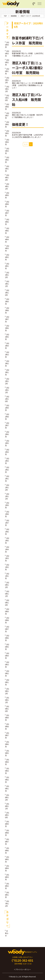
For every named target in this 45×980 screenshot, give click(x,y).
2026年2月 (7, 62)
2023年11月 (7, 284)
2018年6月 (7, 850)
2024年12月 (7, 177)
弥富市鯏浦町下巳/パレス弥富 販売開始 (28, 40)
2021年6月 (7, 532)
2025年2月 (7, 160)
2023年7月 (7, 319)
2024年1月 (7, 266)
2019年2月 (7, 780)
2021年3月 (7, 558)
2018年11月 (7, 806)
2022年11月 (7, 390)
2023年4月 (7, 346)
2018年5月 (7, 859)
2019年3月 (7, 771)
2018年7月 (7, 842)
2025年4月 (7, 142)
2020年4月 (7, 656)
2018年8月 (7, 833)
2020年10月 (7, 603)
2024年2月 (7, 257)
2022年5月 (7, 443)
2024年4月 (7, 239)
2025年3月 (7, 151)
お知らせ (7, 933)
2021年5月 (7, 540)
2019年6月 (7, 744)
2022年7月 (7, 425)
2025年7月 (7, 115)
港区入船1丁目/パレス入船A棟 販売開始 (27, 100)
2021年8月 (7, 514)
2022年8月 (7, 417)
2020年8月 (7, 620)
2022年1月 (7, 479)
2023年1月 (7, 372)
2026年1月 (7, 71)
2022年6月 (7, 434)
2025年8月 (7, 107)
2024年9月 (7, 195)
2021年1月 (7, 576)
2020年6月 (7, 638)
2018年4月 (7, 868)
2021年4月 (7, 549)
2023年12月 (7, 275)
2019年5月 (7, 753)
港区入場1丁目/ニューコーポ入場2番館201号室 (28, 84)
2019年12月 (7, 691)
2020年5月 (7, 647)
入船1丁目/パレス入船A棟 (25, 115)
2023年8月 (7, 310)
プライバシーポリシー (23, 969)
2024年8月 (7, 204)
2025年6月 (7, 124)
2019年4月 (7, 762)
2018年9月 (7, 824)
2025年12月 (7, 80)
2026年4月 (7, 45)
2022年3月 (7, 461)
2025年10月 (7, 98)
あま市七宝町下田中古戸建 (22, 135)
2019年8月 (7, 726)
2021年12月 (7, 487)
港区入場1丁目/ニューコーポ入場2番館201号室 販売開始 (27, 68)
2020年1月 (7, 682)
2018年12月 (7, 797)
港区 (14, 115)
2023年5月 (7, 337)
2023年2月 (7, 363)
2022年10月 (7, 399)
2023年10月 (7, 293)
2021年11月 (7, 496)
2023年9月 (7, 301)
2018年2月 (7, 886)
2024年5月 (7, 231)
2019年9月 (7, 718)
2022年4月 (7, 452)
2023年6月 (7, 328)
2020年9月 (7, 611)
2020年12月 (7, 585)
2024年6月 (7, 222)
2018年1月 (7, 895)
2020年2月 (7, 673)
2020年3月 (7, 664)
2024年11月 (7, 186)
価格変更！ (20, 124)
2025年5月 (7, 133)
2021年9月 (7, 505)
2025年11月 (7, 89)
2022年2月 (7, 470)
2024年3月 (7, 248)
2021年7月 (7, 523)
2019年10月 (7, 709)
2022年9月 (7, 408)
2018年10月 (7, 815)
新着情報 (14, 16)
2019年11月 (7, 700)
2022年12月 (7, 381)
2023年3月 (7, 355)
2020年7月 (7, 629)
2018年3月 (7, 877)
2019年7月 (7, 735)
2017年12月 (7, 904)
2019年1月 (7, 788)
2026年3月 (7, 53)
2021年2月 (7, 567)
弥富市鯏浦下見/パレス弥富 (22, 53)
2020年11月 (7, 594)
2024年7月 (7, 213)
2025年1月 (7, 169)
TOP (5, 16)
